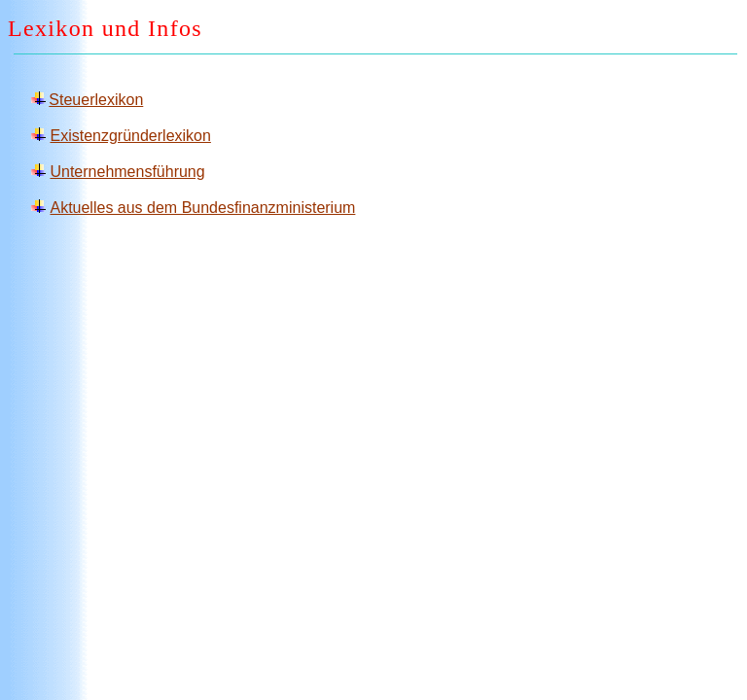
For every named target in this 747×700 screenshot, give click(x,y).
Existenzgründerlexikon (130, 136)
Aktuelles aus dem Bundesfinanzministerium (202, 208)
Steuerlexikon (96, 100)
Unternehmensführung (127, 172)
